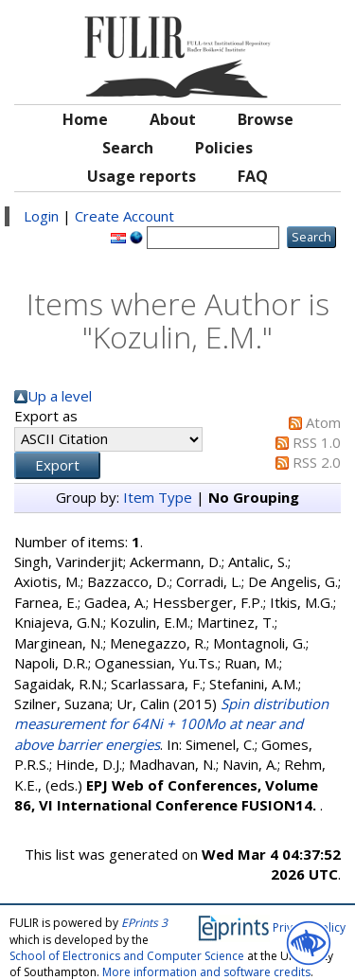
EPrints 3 (144, 923)
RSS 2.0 (317, 462)
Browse (266, 119)
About (173, 119)
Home (85, 119)
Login (41, 216)
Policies (224, 148)
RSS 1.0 (317, 442)
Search (128, 148)
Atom (323, 422)
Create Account (124, 216)
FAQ (253, 176)
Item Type (158, 497)
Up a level (60, 396)
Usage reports (142, 176)
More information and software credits (206, 972)
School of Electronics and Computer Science (127, 956)
